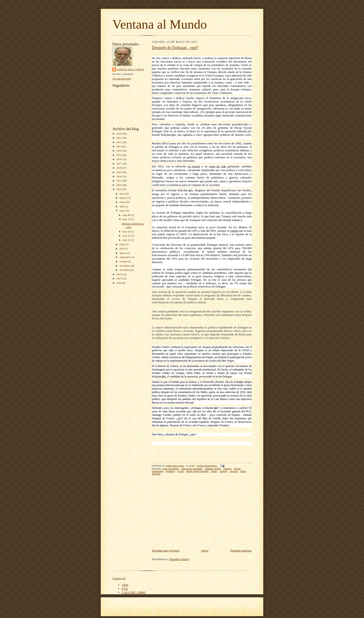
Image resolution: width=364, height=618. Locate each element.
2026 (119, 283)
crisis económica (171, 469)
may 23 (127, 236)
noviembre (125, 266)
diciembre (125, 270)
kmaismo (170, 471)
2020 (119, 176)
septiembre (126, 257)
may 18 (127, 231)
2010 (119, 134)
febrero (124, 198)
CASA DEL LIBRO (134, 592)
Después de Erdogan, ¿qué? (175, 48)
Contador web (119, 578)
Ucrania (234, 471)
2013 (119, 146)
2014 (119, 151)
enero (123, 194)
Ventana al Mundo (160, 24)
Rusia (214, 471)
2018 (119, 168)
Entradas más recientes (166, 550)
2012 (119, 142)
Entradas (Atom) (179, 559)
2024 (119, 274)
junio (123, 244)
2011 (119, 138)
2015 (119, 155)
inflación (227, 469)
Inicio (205, 550)
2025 (119, 278)
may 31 (127, 240)
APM (125, 585)
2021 (119, 181)
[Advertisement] (202, 513)
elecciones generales (192, 469)
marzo (123, 202)
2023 (119, 189)
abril (122, 206)
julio (122, 248)
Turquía (223, 471)
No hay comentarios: (207, 466)
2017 (119, 164)
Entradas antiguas (241, 550)
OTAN (181, 471)
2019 (119, 172)
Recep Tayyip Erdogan (197, 471)
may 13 (127, 219)
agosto (123, 253)
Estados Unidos (213, 469)
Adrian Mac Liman (130, 69)
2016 (119, 159)
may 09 (127, 215)
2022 (119, 185)
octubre (124, 261)
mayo (123, 211)
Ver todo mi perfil (122, 79)
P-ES (125, 589)
